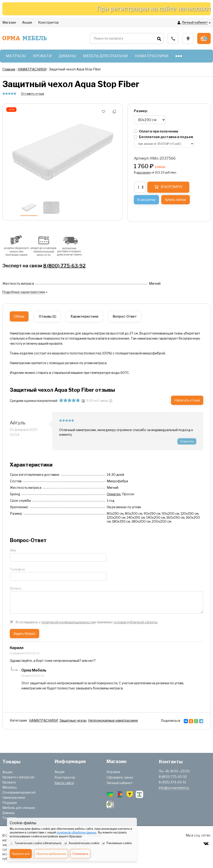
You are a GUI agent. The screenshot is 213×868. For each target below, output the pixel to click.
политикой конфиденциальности (68, 622)
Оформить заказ (120, 777)
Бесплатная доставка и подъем (163, 137)
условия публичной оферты (136, 622)
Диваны (8, 813)
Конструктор (65, 777)
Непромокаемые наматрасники (113, 720)
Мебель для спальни (19, 808)
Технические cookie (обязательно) (36, 843)
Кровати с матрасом (18, 777)
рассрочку (144, 173)
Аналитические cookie (82, 843)
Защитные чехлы (73, 720)
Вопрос (16, 588)
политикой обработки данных (77, 832)
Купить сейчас (176, 200)
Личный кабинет (119, 783)
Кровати (9, 782)
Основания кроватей (19, 792)
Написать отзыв (187, 400)
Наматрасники (14, 797)
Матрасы (10, 787)
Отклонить (80, 854)
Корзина (113, 772)
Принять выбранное (51, 854)
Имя (13, 550)
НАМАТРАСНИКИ (43, 720)
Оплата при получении (156, 131)
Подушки (10, 803)
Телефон (17, 569)
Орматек (114, 494)
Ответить (187, 441)
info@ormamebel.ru (174, 788)
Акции (7, 772)
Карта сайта (64, 783)
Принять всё (21, 854)
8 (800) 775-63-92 (64, 266)
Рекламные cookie (117, 843)
